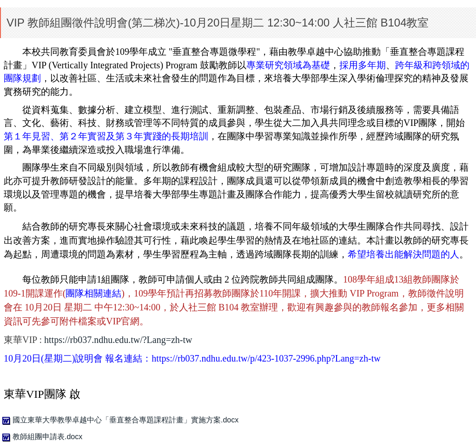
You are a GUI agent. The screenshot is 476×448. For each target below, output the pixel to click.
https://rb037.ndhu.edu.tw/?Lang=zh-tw (118, 340)
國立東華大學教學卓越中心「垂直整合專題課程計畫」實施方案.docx (119, 420)
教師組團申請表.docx (41, 437)
